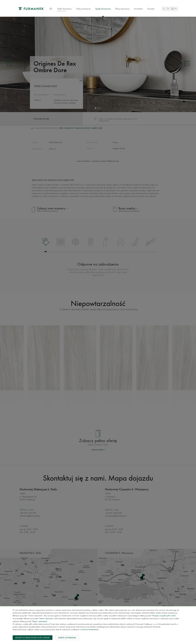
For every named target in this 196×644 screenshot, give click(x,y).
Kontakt (151, 9)
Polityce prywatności (90, 630)
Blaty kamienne (122, 9)
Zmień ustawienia (67, 638)
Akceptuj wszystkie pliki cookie (33, 638)
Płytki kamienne (64, 10)
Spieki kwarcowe (103, 9)
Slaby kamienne (83, 9)
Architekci (138, 9)
